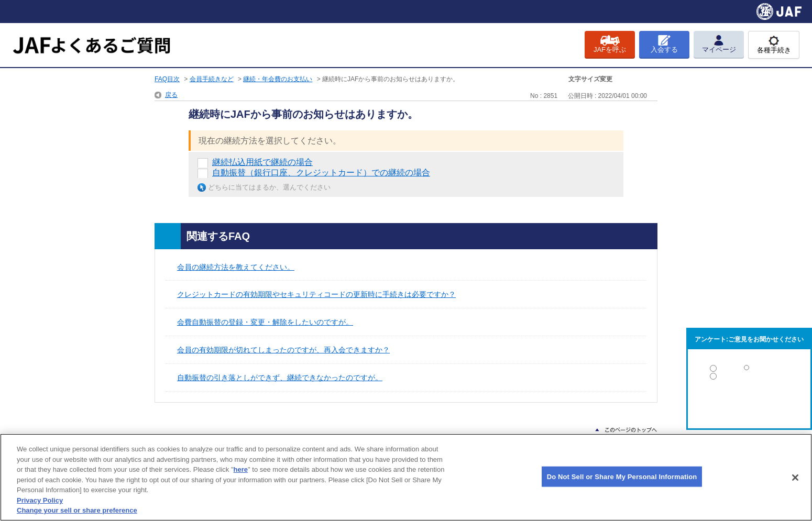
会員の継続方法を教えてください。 (236, 267)
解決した (749, 370)
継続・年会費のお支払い (278, 79)
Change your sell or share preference (77, 510)
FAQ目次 (167, 79)
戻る (171, 95)
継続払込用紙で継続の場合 (262, 162)
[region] (406, 477)
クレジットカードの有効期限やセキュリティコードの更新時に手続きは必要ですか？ (316, 294)
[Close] (795, 478)
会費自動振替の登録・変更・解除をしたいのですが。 (265, 322)
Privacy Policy (40, 500)
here (241, 469)
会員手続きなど (212, 79)
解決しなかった (749, 405)
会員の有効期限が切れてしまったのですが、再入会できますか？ (283, 350)
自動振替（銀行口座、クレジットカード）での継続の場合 (321, 173)
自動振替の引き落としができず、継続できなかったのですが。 (280, 378)
